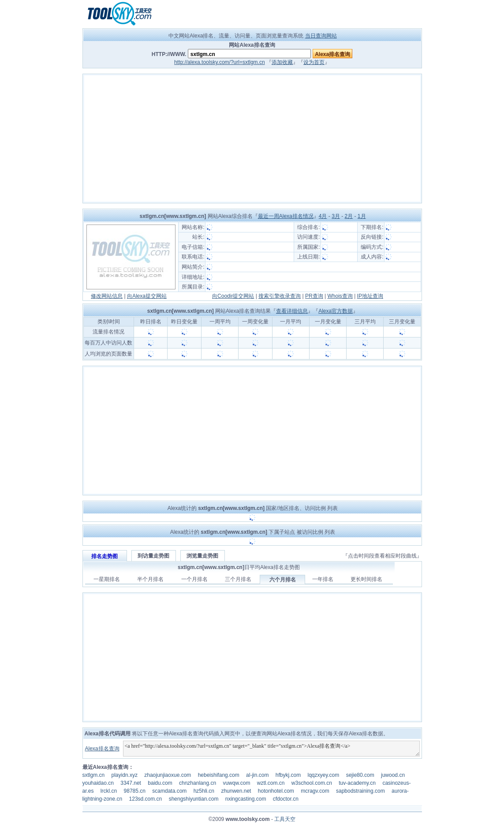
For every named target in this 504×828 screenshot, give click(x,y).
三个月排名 (238, 579)
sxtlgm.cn (94, 775)
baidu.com (160, 783)
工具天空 (285, 819)
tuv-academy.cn (357, 783)
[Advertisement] (252, 139)
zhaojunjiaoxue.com (168, 775)
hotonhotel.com (276, 791)
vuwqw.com (236, 783)
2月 (349, 216)
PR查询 (314, 296)
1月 (362, 216)
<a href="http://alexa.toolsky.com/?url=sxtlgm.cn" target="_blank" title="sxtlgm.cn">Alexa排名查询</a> (271, 749)
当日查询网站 (321, 36)
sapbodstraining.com (360, 791)
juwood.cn (393, 775)
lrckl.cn (109, 791)
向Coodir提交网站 (233, 296)
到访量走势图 (153, 556)
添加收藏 (282, 62)
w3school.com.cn (312, 783)
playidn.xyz (125, 775)
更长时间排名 (366, 579)
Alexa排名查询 (102, 749)
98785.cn (135, 791)
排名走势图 (105, 556)
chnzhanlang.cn (198, 783)
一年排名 (323, 579)
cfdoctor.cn (286, 799)
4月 (323, 216)
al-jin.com (257, 775)
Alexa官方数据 (336, 311)
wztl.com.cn (271, 783)
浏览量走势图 (202, 556)
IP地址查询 (370, 296)
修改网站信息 (107, 296)
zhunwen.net (236, 791)
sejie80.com (360, 775)
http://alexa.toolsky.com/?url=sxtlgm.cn (220, 62)
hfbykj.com (288, 775)
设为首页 (314, 62)
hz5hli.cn (204, 791)
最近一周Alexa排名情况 (286, 216)
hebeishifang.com (219, 775)
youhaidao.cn (98, 783)
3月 (336, 216)
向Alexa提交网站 (147, 296)
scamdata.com (169, 791)
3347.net (131, 783)
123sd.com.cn (146, 799)
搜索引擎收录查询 (280, 296)
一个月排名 (194, 579)
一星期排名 (107, 579)
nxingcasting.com (246, 799)
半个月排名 (150, 579)
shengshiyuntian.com (194, 799)
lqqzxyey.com (323, 775)
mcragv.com (315, 791)
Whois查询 (340, 296)
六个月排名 (283, 580)
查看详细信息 (292, 311)
